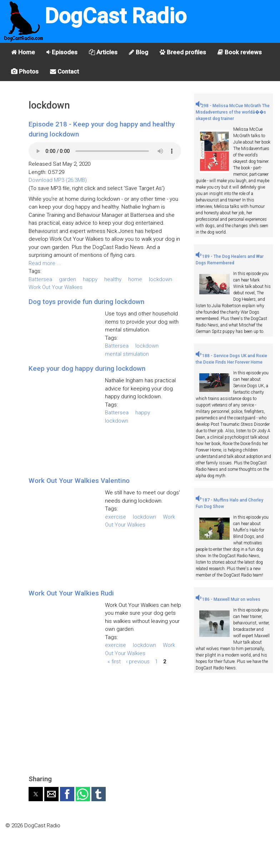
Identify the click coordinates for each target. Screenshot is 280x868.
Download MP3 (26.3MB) (58, 180)
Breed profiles (183, 52)
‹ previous (138, 661)
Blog (139, 52)
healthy (113, 279)
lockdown (161, 279)
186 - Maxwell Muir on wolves (228, 599)
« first (114, 661)
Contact (64, 71)
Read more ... (45, 263)
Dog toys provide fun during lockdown (86, 302)
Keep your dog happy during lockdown (87, 368)
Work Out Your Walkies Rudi (71, 593)
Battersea (40, 279)
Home (23, 52)
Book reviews (240, 52)
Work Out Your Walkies (56, 287)
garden (67, 279)
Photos (25, 71)
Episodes (62, 52)
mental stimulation (127, 354)
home (135, 279)
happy (90, 279)
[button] (36, 794)
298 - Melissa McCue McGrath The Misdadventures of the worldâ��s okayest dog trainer (233, 112)
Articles (103, 52)
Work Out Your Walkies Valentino (79, 481)
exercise (116, 517)
